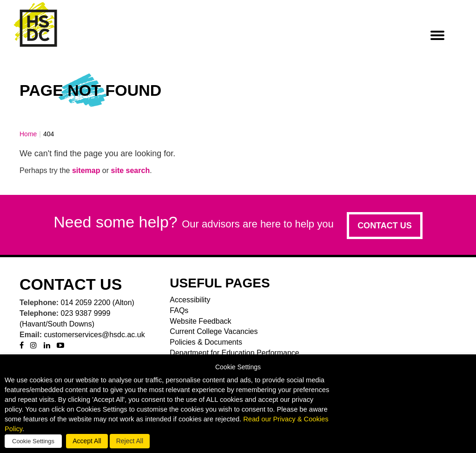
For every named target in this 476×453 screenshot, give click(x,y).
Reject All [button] (130, 441)
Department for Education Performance (234, 353)
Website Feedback (200, 321)
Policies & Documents (206, 342)
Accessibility (190, 300)
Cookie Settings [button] (33, 441)
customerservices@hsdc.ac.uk (94, 335)
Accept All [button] (87, 441)
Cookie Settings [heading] (238, 367)
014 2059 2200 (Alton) (98, 303)
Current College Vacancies (214, 331)
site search (131, 170)
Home (28, 134)
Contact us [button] (385, 226)
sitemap (86, 170)
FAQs (179, 310)
